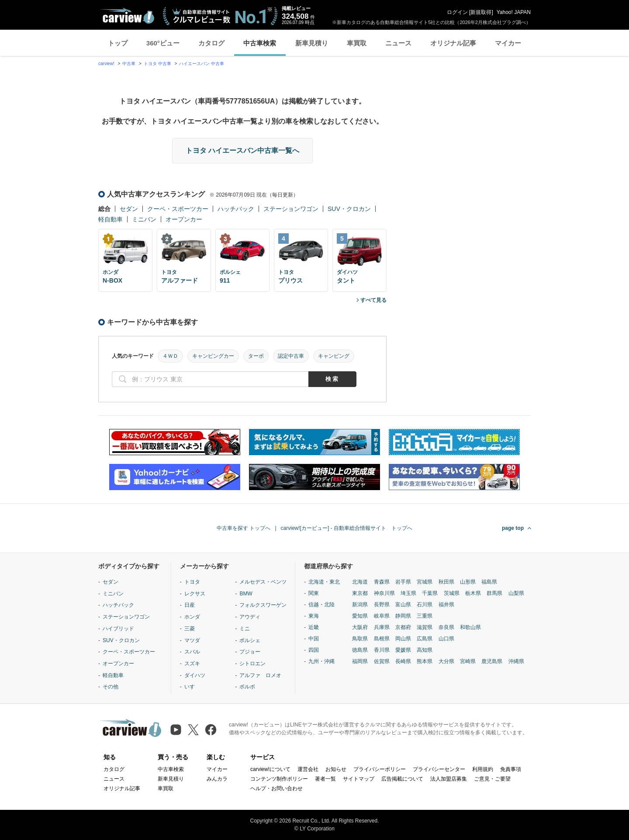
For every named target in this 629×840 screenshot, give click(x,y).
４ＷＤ (170, 356)
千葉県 (430, 593)
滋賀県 (425, 627)
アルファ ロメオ (260, 675)
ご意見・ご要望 (492, 779)
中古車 (129, 64)
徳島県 (360, 650)
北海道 (360, 582)
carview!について (270, 769)
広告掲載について (402, 779)
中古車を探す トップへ (244, 528)
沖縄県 (516, 661)
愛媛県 (403, 650)
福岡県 (360, 661)
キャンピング (334, 356)
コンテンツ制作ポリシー (279, 779)
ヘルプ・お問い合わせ (276, 788)
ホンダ (192, 617)
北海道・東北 (324, 582)
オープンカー (184, 219)
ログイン (457, 12)
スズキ (192, 664)
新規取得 (481, 12)
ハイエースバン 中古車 (202, 64)
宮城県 (425, 582)
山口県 (446, 639)
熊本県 (425, 661)
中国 (314, 639)
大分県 (446, 661)
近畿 (314, 627)
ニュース (398, 43)
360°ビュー (163, 43)
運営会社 (308, 769)
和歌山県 (470, 627)
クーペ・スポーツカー (178, 209)
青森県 (382, 582)
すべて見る (373, 300)
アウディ (250, 617)
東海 (314, 616)
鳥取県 (360, 639)
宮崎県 (468, 661)
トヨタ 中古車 (157, 64)
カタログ (211, 43)
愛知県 (360, 616)
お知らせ (336, 769)
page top (513, 528)
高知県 (425, 650)
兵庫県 (382, 627)
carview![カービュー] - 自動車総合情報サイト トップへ (347, 528)
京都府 (403, 627)
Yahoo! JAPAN (514, 12)
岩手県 (403, 582)
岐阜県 (382, 616)
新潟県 (360, 605)
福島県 (489, 582)
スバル (192, 652)
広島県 (425, 639)
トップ (118, 43)
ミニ (245, 629)
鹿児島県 (492, 661)
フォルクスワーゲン (263, 605)
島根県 (382, 639)
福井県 (446, 605)
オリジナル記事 (453, 43)
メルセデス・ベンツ (263, 582)
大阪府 (360, 627)
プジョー (250, 652)
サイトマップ (359, 779)
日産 (190, 605)
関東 (314, 593)
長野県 (382, 605)
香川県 (382, 650)
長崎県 (403, 661)
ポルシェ (250, 640)
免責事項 (511, 769)
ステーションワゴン (291, 209)
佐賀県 (382, 661)
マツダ (192, 640)
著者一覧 (325, 779)
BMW (246, 594)
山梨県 (516, 593)
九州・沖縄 (321, 661)
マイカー (508, 43)
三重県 (425, 616)
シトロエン (252, 664)
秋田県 (446, 582)
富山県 (403, 605)
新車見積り (312, 43)
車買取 (357, 43)
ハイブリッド (118, 629)
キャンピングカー (213, 356)
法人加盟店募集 (449, 779)
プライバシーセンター (439, 769)
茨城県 (452, 593)
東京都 (360, 593)
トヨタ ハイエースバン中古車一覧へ (242, 150)
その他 (111, 687)
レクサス (195, 594)
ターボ (256, 356)
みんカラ (217, 779)
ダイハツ (195, 675)
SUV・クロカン (349, 209)
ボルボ (247, 687)
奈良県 (446, 627)
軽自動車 (111, 219)
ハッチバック (236, 209)
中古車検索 (260, 43)
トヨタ (192, 582)
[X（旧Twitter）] (193, 730)
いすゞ (192, 687)
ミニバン (144, 219)
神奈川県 (384, 593)
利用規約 (483, 769)
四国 (314, 650)
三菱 (190, 629)
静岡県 (403, 616)
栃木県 (473, 593)
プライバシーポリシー (380, 769)
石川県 (425, 605)
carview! (106, 64)
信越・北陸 (321, 605)
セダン (129, 209)
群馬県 (494, 593)
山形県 (468, 582)
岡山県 (403, 639)
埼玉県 (408, 593)
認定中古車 (291, 356)
